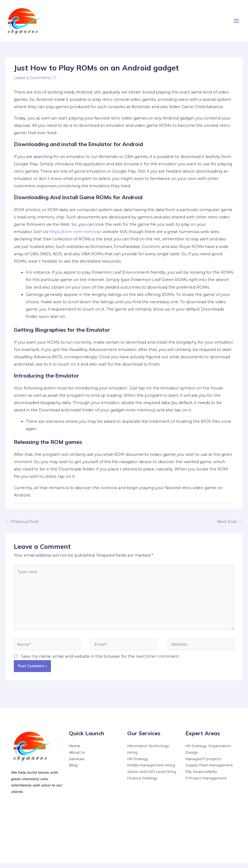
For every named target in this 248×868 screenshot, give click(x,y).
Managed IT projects (203, 764)
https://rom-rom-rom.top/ (75, 237)
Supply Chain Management (209, 770)
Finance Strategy (142, 783)
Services (77, 764)
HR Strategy (138, 764)
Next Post (230, 527)
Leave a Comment (32, 83)
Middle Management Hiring (151, 770)
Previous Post (22, 527)
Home (75, 751)
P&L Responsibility (201, 777)
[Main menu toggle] (236, 23)
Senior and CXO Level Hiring (152, 777)
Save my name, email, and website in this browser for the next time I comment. (100, 661)
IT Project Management (206, 783)
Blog (73, 770)
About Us (77, 757)
